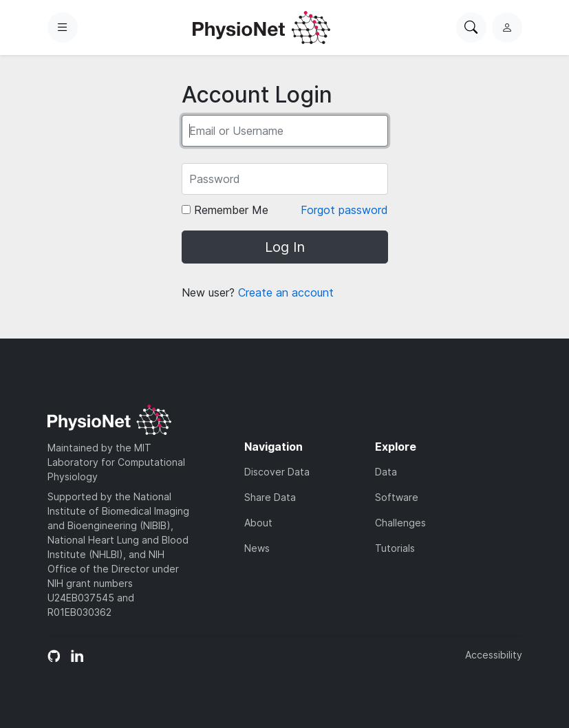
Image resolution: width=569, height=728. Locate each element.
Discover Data (277, 472)
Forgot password (344, 210)
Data (386, 472)
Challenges (400, 523)
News (257, 548)
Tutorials (395, 548)
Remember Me (225, 210)
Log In (285, 247)
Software (397, 497)
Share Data (270, 497)
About (258, 523)
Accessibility (494, 655)
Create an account (286, 292)
